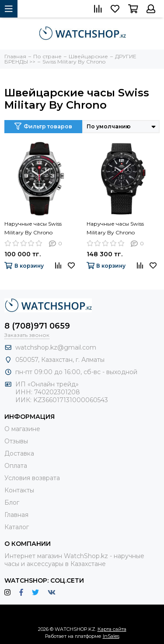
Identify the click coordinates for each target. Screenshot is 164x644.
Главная (16, 515)
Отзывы (16, 441)
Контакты (19, 490)
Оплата (16, 466)
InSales (111, 636)
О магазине (22, 429)
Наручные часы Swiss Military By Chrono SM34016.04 (33, 229)
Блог (12, 502)
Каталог (17, 527)
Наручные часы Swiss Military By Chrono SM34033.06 (115, 229)
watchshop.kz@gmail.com (56, 347)
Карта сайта (112, 629)
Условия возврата (32, 478)
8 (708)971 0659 (37, 326)
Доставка (19, 453)
